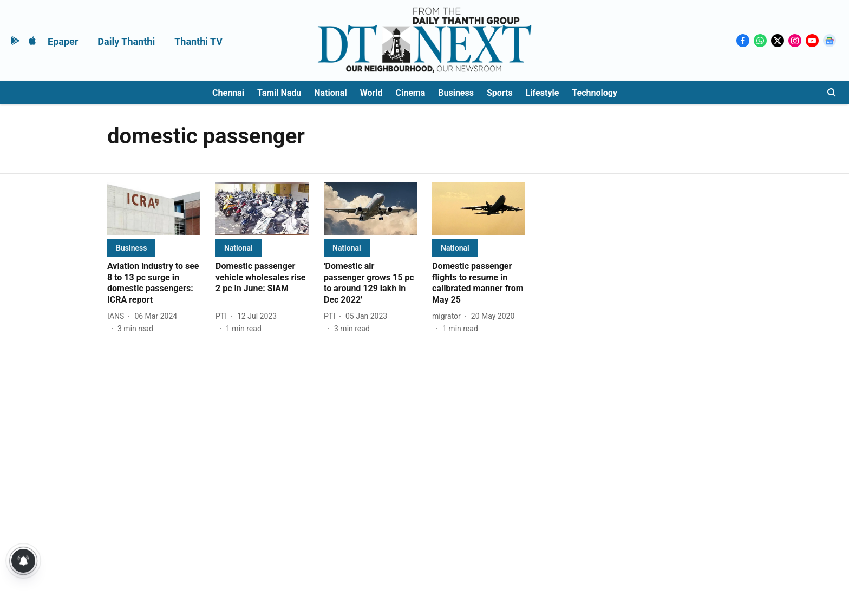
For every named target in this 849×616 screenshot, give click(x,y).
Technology (595, 93)
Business (456, 93)
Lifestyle (543, 93)
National (330, 93)
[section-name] (131, 248)
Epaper (63, 41)
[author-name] (118, 316)
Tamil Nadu (279, 93)
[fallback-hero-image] (154, 209)
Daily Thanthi (126, 41)
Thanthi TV (198, 41)
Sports (500, 93)
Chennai (228, 93)
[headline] (154, 283)
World (371, 93)
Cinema (411, 93)
